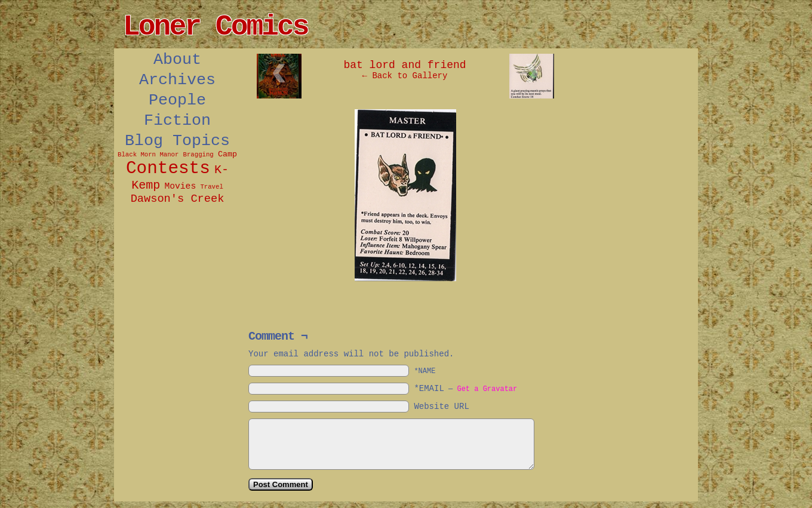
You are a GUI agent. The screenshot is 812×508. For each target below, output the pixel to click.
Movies (180, 186)
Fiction (177, 121)
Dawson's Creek (178, 199)
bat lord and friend (405, 65)
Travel (211, 187)
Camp (227, 154)
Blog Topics (177, 141)
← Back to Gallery (405, 76)
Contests (168, 169)
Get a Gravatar (487, 389)
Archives (177, 80)
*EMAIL (465, 389)
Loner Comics (216, 27)
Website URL (441, 407)
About (177, 60)
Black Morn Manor (148, 155)
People (177, 100)
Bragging (199, 155)
